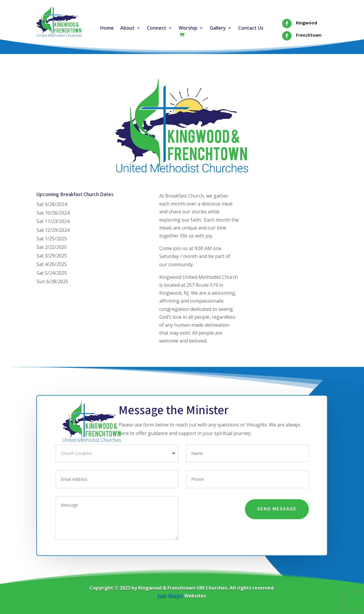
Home (107, 28)
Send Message (277, 509)
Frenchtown (309, 35)
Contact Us (251, 28)
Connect (157, 28)
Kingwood (307, 23)
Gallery (218, 28)
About (127, 28)
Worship (188, 28)
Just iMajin (170, 596)
